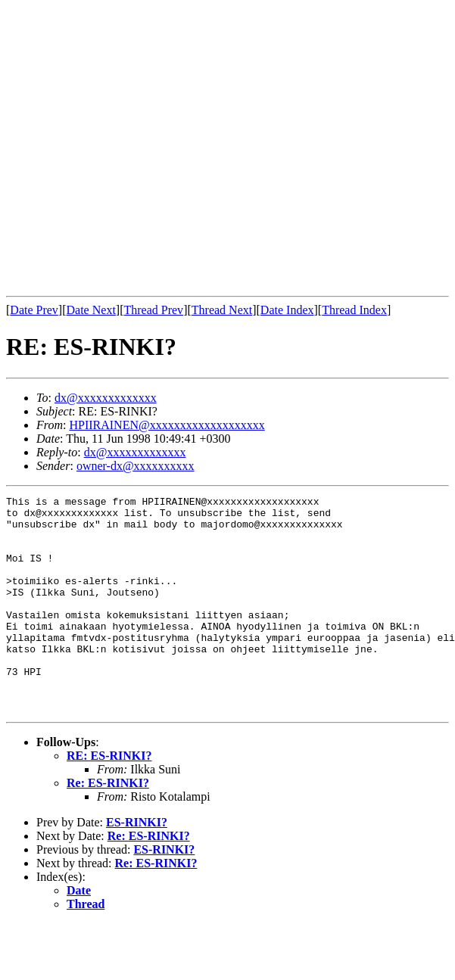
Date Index (287, 310)
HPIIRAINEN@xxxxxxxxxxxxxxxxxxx (167, 425)
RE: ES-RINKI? (109, 799)
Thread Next (222, 310)
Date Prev (34, 310)
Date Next (91, 310)
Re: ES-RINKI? (108, 826)
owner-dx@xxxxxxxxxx (136, 466)
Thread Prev (153, 310)
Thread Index (354, 310)
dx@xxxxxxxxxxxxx (106, 398)
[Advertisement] (142, 148)
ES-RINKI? (137, 865)
